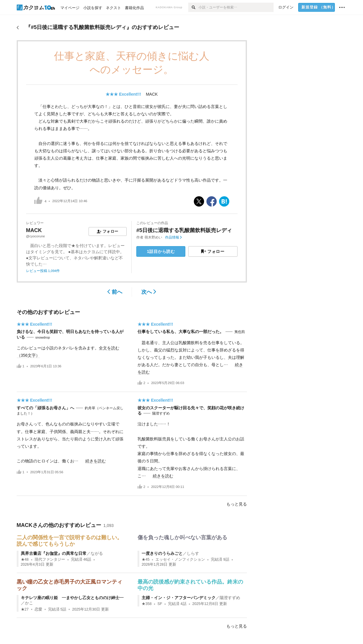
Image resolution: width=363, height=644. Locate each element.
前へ (115, 292)
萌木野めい (153, 237)
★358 (147, 604)
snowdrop (43, 337)
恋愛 (38, 609)
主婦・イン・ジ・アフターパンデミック (179, 598)
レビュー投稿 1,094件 (43, 271)
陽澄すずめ (161, 413)
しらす (193, 553)
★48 (25, 560)
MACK (152, 94)
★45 (146, 560)
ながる (97, 553)
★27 (25, 609)
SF (160, 604)
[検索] (193, 7)
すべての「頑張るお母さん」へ (45, 408)
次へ (149, 292)
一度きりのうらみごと (162, 553)
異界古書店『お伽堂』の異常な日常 (54, 553)
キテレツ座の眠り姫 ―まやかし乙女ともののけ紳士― (72, 598)
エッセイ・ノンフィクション (180, 560)
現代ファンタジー (50, 560)
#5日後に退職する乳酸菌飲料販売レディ (184, 230)
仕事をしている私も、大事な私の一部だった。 (181, 332)
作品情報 (173, 237)
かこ (29, 603)
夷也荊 (240, 332)
